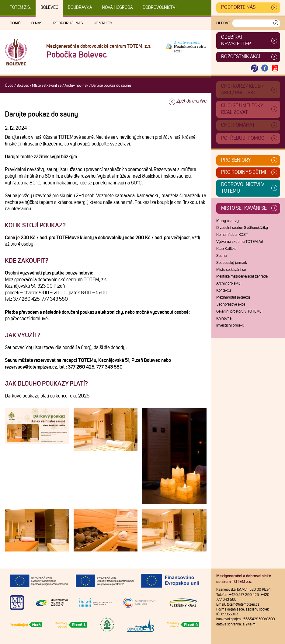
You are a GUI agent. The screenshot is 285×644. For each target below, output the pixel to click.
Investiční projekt (230, 325)
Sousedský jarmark (232, 263)
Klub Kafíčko (226, 249)
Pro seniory (236, 160)
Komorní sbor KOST (232, 235)
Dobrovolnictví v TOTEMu (243, 188)
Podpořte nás (238, 7)
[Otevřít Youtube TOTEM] (275, 68)
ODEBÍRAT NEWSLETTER (236, 40)
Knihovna (224, 318)
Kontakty (103, 23)
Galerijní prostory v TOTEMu (239, 311)
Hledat (223, 23)
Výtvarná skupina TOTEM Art (240, 242)
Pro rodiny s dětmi (244, 172)
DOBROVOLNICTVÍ (160, 8)
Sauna (221, 256)
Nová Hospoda (117, 8)
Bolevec (49, 8)
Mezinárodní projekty (233, 297)
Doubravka (80, 8)
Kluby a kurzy (228, 221)
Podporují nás (68, 23)
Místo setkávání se (47, 86)
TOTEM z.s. (20, 8)
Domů (15, 23)
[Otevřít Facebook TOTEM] (265, 68)
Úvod (9, 86)
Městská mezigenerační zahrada (242, 276)
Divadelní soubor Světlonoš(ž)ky (242, 228)
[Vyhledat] (276, 23)
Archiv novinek (76, 86)
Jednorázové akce (231, 304)
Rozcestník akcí (241, 57)
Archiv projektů (228, 283)
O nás (37, 23)
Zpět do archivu (191, 101)
